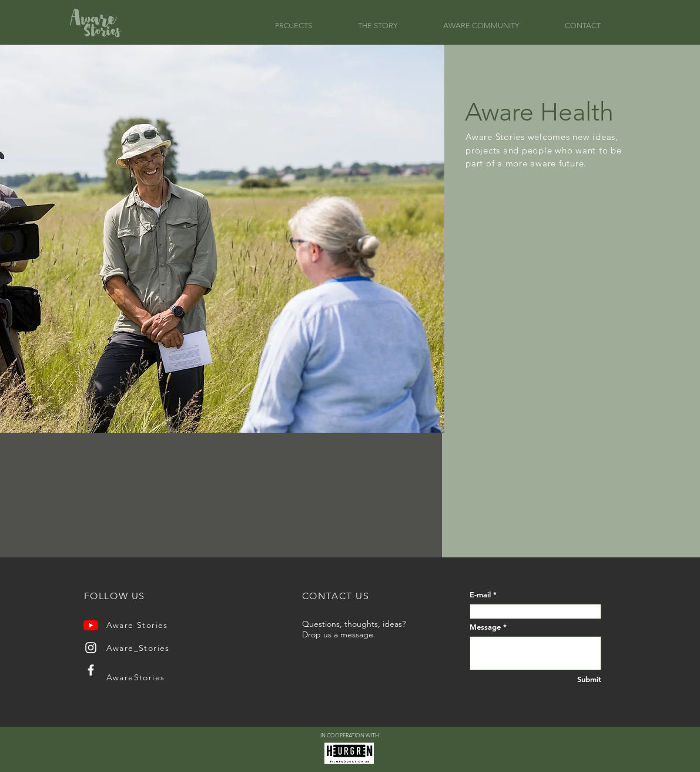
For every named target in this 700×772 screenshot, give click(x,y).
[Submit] (579, 679)
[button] (308, 26)
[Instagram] (91, 648)
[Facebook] (91, 670)
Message (485, 627)
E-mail (480, 595)
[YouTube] (91, 625)
